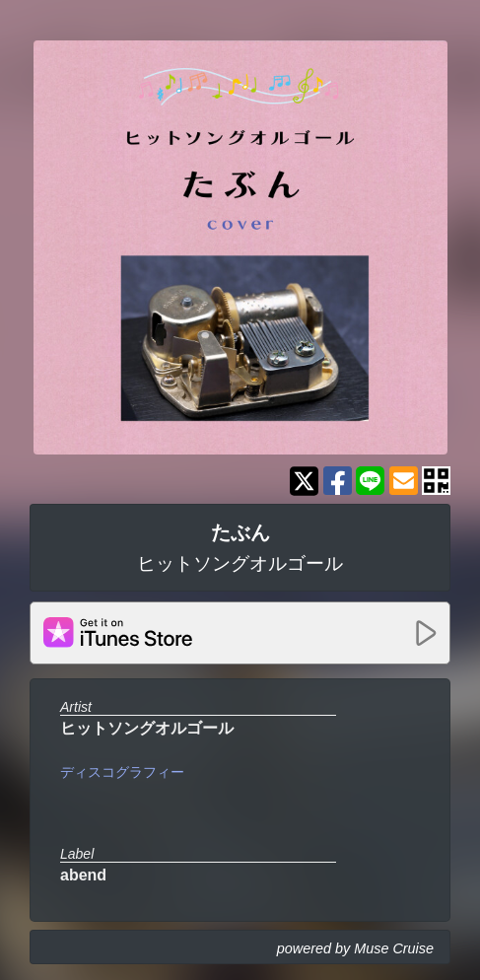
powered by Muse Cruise (355, 948)
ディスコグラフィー (122, 772)
